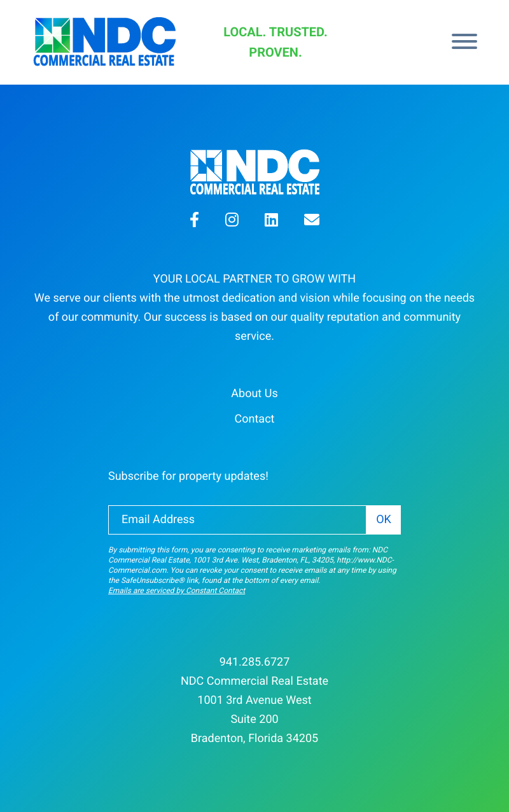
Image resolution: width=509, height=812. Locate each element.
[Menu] (464, 43)
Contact (255, 419)
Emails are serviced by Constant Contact (177, 591)
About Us (254, 394)
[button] (194, 222)
